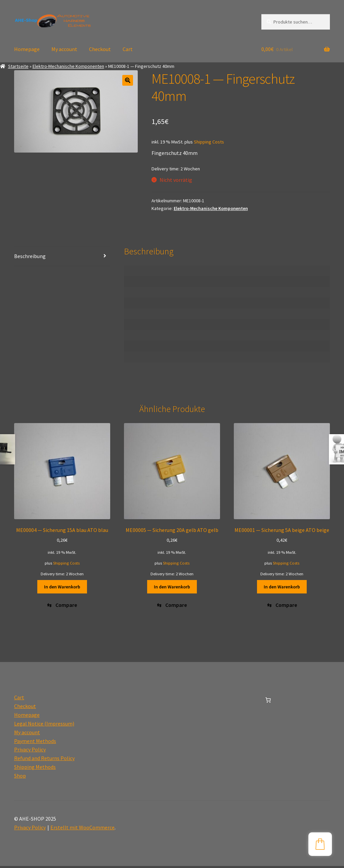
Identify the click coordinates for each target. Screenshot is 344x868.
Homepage (27, 49)
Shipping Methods (35, 769)
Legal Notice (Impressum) (44, 726)
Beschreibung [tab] (30, 256)
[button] (128, 80)
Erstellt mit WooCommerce (82, 829)
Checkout (100, 49)
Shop (20, 778)
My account (64, 49)
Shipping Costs (209, 142)
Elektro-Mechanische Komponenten (68, 66)
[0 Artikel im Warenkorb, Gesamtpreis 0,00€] (268, 702)
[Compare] (62, 606)
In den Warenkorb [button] (62, 587)
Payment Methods (35, 743)
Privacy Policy (30, 752)
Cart (128, 49)
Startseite (18, 66)
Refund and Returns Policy (44, 760)
